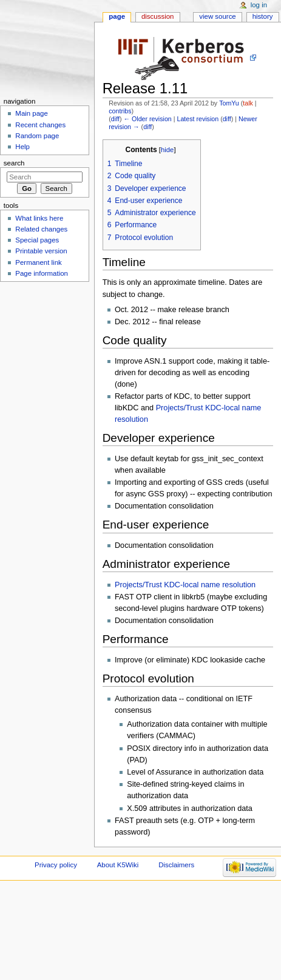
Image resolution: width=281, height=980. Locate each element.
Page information (42, 273)
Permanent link (38, 262)
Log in (259, 5)
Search (14, 163)
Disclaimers (176, 865)
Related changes (41, 229)
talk (248, 103)
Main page (32, 113)
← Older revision (147, 119)
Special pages (37, 240)
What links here (39, 218)
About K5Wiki (118, 865)
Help (22, 147)
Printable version (41, 251)
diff (115, 119)
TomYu (229, 103)
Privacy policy (56, 865)
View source (217, 16)
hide (167, 150)
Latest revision (198, 119)
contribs (120, 111)
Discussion (157, 16)
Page (117, 16)
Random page (37, 136)
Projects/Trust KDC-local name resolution (185, 585)
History (263, 16)
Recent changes (40, 125)
